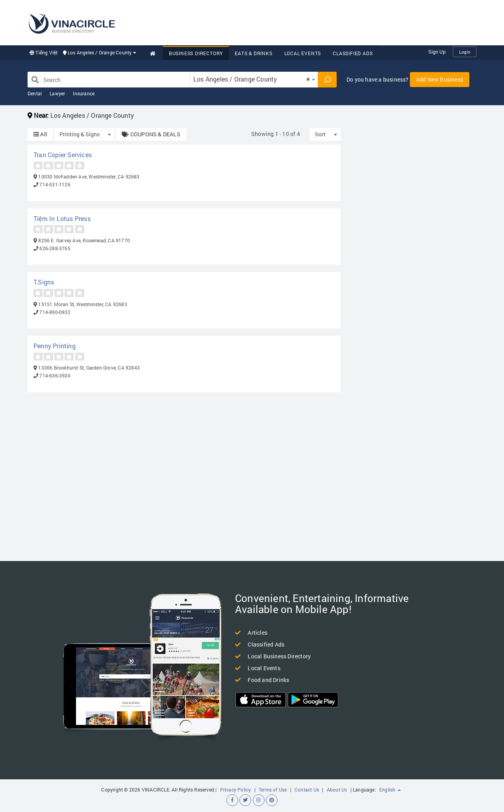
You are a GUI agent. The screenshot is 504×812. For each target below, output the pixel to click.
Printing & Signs (80, 134)
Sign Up (437, 52)
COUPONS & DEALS (151, 134)
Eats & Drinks (253, 53)
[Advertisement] (333, 22)
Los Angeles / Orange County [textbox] (252, 79)
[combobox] (254, 80)
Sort (320, 134)
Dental (35, 93)
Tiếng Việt (44, 52)
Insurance (84, 93)
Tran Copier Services (63, 155)
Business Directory (196, 53)
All (40, 134)
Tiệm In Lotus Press (62, 218)
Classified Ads (353, 53)
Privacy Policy (236, 790)
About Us (337, 790)
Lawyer (57, 93)
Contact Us (307, 790)
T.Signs (44, 282)
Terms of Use (273, 790)
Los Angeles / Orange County (100, 52)
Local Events (303, 53)
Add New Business (440, 79)
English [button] (390, 790)
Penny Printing (55, 346)
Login (465, 52)
